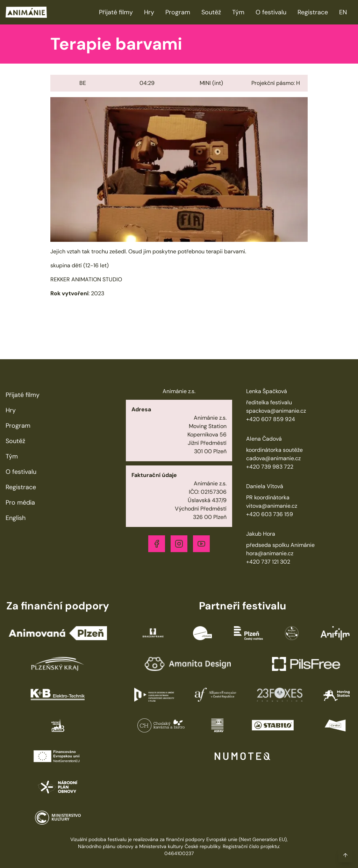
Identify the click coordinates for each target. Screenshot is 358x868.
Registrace (313, 12)
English (16, 518)
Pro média (20, 502)
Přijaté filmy (116, 12)
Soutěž (211, 12)
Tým (238, 12)
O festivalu (271, 12)
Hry (149, 12)
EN (343, 12)
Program (178, 12)
